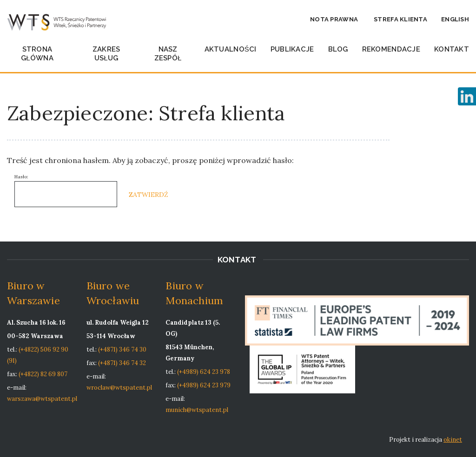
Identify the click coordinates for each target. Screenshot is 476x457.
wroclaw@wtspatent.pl (119, 388)
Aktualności (231, 49)
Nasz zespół (168, 54)
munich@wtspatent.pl (197, 410)
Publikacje (292, 49)
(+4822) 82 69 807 (43, 374)
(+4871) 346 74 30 (122, 349)
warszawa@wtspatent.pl (42, 399)
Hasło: (66, 190)
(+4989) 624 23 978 (204, 372)
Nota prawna (334, 19)
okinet (453, 440)
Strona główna (37, 54)
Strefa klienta (400, 19)
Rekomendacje (391, 49)
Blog (338, 49)
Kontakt (452, 49)
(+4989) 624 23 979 (204, 385)
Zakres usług (106, 54)
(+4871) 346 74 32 (122, 363)
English (455, 19)
